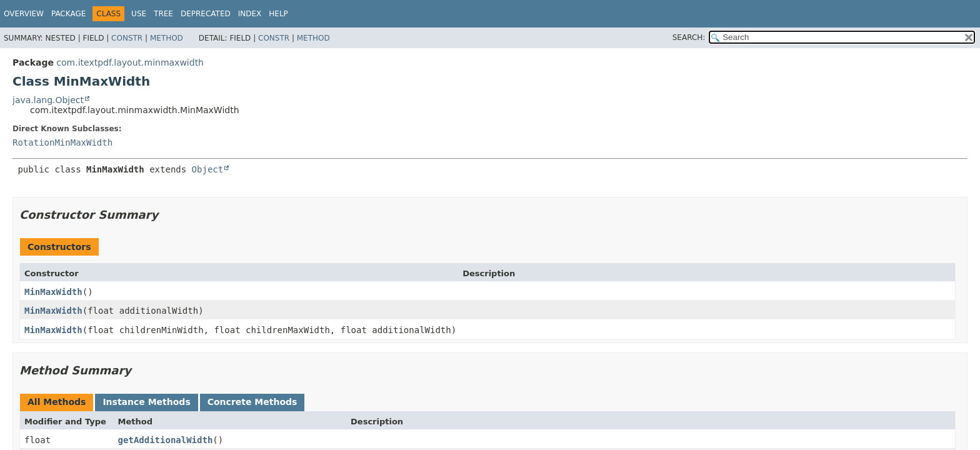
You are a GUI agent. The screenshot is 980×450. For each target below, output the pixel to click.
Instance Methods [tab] (146, 402)
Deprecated (206, 14)
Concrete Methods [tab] (252, 402)
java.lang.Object (48, 100)
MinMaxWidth (53, 292)
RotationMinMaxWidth (62, 142)
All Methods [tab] (57, 402)
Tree (163, 14)
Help (278, 14)
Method (167, 38)
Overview (24, 14)
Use (139, 14)
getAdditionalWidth (166, 440)
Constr (127, 38)
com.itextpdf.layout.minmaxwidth (130, 62)
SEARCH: (689, 37)
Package (68, 14)
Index (250, 14)
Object (208, 169)
